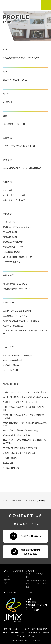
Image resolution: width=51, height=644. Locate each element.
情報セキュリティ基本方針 (26, 636)
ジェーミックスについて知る (22, 500)
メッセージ (8, 576)
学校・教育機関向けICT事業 (36, 580)
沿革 (6, 583)
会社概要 (7, 579)
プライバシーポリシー (12, 629)
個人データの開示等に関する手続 (36, 629)
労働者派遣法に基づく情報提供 (38, 632)
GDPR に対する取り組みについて (13, 632)
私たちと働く (11, 593)
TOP (5, 500)
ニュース (30, 593)
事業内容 (30, 571)
